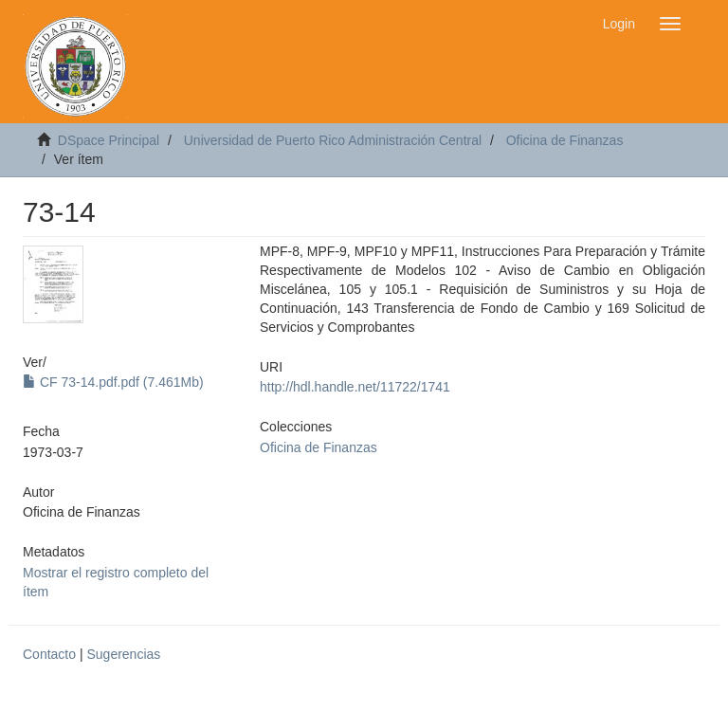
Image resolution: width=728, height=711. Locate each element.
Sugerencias (123, 654)
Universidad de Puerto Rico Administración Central (333, 140)
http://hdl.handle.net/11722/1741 (355, 387)
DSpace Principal (109, 140)
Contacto (49, 654)
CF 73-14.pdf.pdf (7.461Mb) (113, 382)
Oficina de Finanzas (565, 140)
